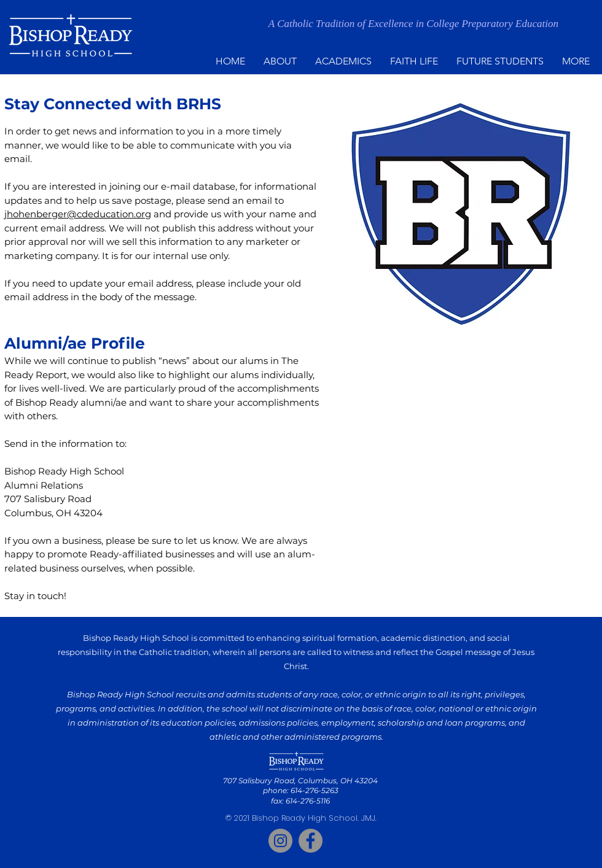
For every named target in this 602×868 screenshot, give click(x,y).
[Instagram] (280, 841)
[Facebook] (311, 841)
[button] (280, 61)
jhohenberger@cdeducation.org (78, 214)
